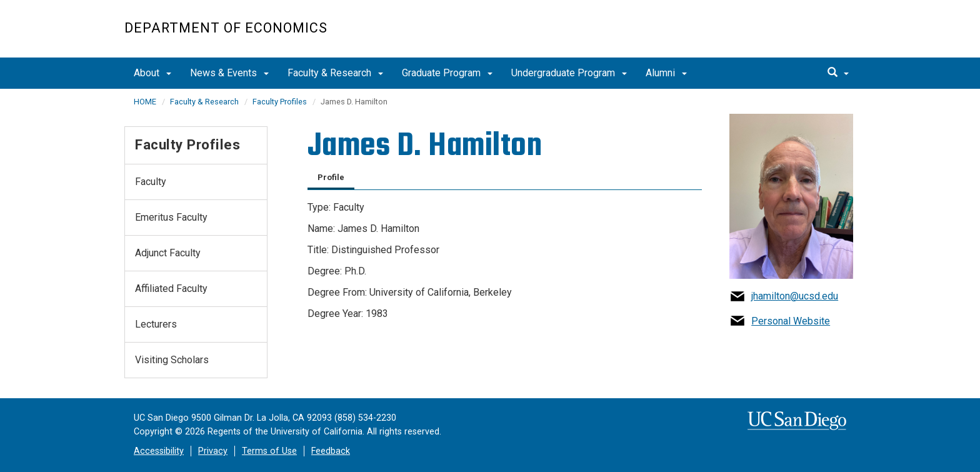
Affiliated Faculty (171, 289)
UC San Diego (784, 35)
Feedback (331, 451)
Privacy (213, 451)
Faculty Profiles (280, 102)
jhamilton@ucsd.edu (795, 296)
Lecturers (156, 324)
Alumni (666, 73)
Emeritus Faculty (171, 217)
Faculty (151, 182)
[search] (838, 73)
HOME (145, 102)
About (152, 73)
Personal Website (791, 321)
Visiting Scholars (172, 360)
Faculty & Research (335, 73)
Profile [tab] (331, 177)
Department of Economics (226, 28)
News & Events (229, 73)
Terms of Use (269, 451)
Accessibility (159, 451)
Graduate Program (447, 73)
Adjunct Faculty (168, 253)
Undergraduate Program (569, 73)
